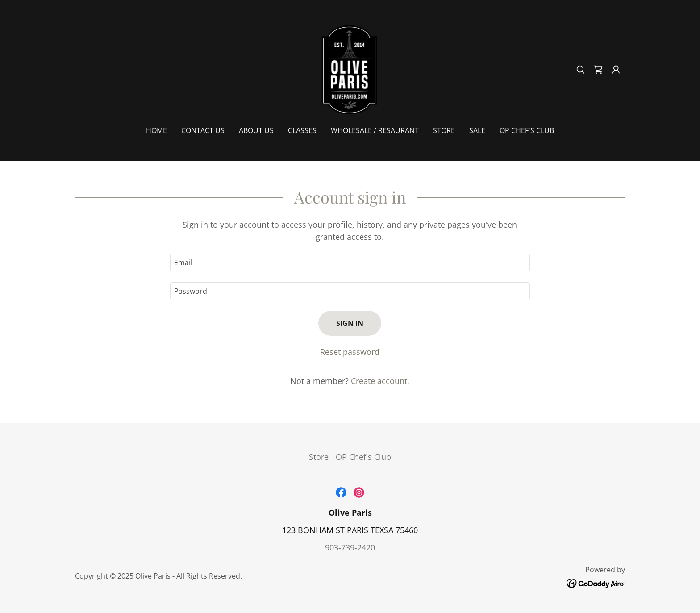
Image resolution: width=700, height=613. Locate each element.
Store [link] (444, 130)
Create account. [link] (380, 381)
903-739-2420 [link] (350, 547)
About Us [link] (256, 130)
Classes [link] (302, 130)
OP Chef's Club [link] (527, 130)
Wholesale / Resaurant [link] (375, 130)
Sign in (350, 323)
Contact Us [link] (203, 130)
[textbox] (350, 263)
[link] (350, 69)
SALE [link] (477, 130)
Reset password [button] (350, 352)
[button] (616, 70)
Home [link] (156, 130)
